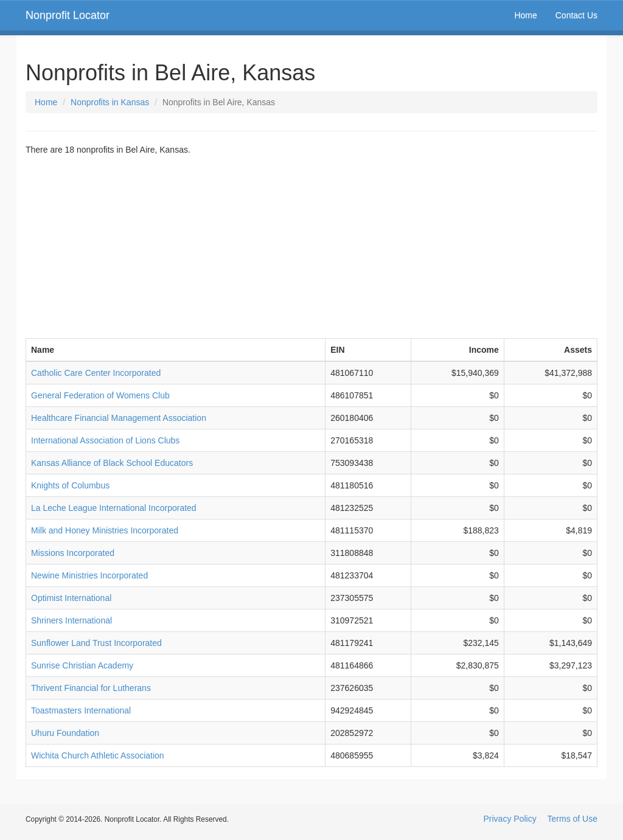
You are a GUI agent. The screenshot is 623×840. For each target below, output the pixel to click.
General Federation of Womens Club (100, 395)
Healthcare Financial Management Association (119, 418)
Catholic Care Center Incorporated (96, 373)
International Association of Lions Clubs (105, 440)
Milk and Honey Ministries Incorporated (105, 530)
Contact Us (576, 15)
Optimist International (71, 598)
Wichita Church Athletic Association (98, 755)
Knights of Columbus (70, 485)
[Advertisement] (311, 247)
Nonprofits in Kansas (110, 102)
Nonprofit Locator (68, 15)
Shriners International (71, 620)
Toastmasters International (81, 710)
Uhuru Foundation (65, 733)
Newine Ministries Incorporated (89, 575)
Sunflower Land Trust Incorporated (96, 643)
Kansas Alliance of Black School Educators (112, 463)
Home (525, 15)
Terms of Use (573, 819)
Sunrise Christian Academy (82, 665)
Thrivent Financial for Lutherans (91, 688)
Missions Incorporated (73, 553)
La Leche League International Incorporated (114, 508)
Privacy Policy (510, 819)
